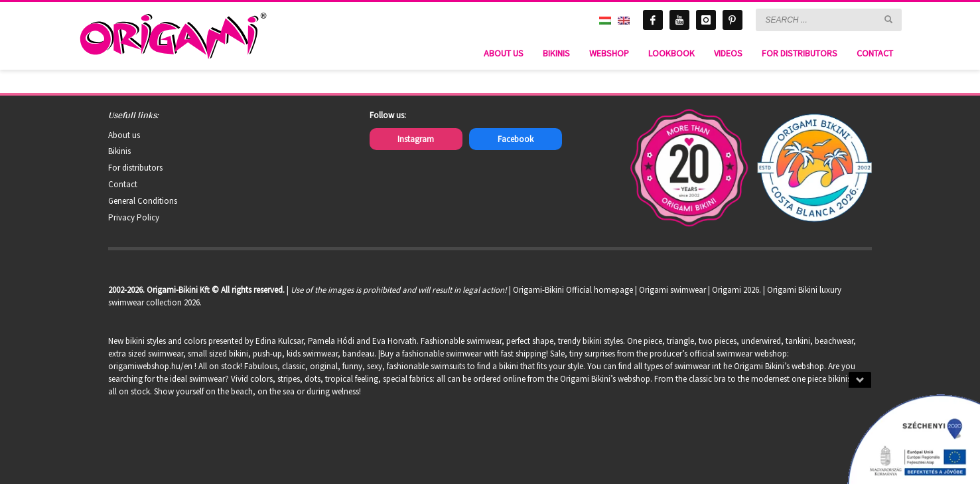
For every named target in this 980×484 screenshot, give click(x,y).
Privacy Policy (134, 217)
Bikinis (119, 151)
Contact (123, 184)
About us (124, 135)
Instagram (416, 139)
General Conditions (143, 201)
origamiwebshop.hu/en (150, 366)
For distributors (135, 168)
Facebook (516, 139)
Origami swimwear (672, 290)
